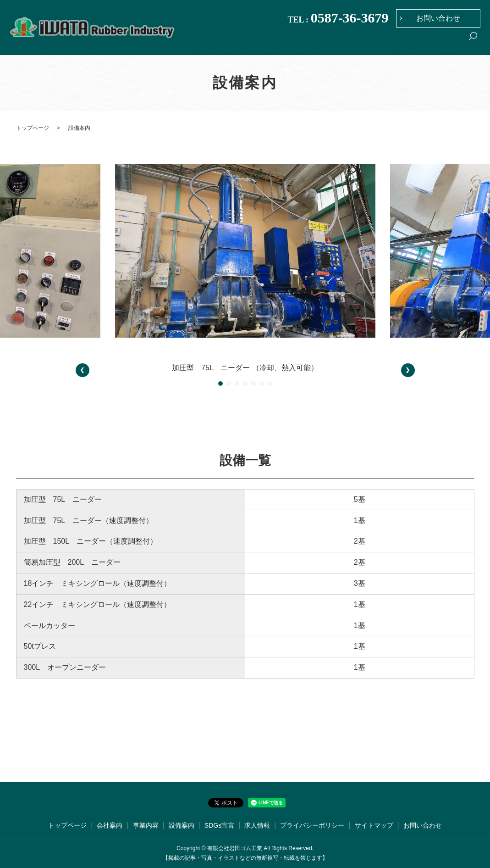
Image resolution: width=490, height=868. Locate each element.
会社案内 (313, 43)
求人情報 (448, 43)
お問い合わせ (438, 18)
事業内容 (346, 43)
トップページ (274, 43)
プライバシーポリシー (312, 825)
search (473, 43)
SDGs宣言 (413, 43)
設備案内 (378, 43)
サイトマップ (374, 825)
